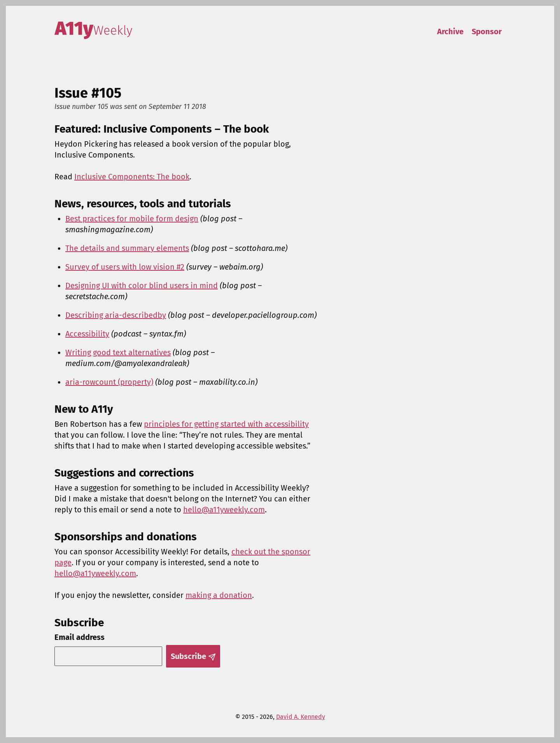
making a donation (219, 595)
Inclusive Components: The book (132, 177)
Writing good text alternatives (118, 352)
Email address (80, 637)
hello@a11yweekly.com (224, 510)
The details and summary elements (127, 248)
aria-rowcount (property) (109, 382)
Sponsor (487, 32)
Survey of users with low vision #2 (125, 267)
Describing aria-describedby (116, 315)
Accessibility (87, 334)
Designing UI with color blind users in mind (142, 286)
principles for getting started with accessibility (226, 424)
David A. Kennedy (301, 717)
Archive (450, 32)
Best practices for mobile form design (132, 219)
